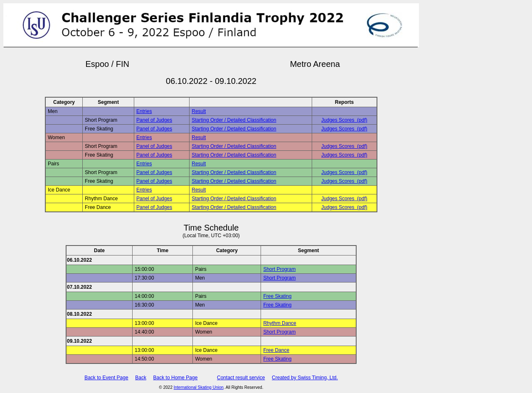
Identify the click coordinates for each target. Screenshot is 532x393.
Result (199, 111)
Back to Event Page (106, 378)
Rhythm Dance (280, 323)
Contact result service (241, 378)
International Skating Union (199, 387)
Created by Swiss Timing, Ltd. (305, 378)
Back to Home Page (176, 378)
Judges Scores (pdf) (344, 120)
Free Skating (277, 296)
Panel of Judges (154, 120)
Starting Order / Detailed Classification (234, 120)
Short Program (279, 269)
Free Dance (276, 350)
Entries (144, 111)
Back (141, 378)
